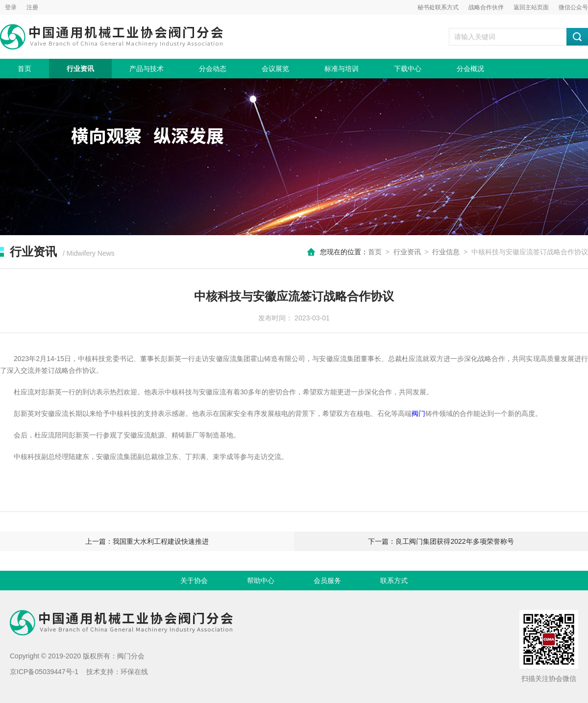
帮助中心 (261, 581)
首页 (24, 69)
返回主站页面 (531, 7)
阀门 (418, 413)
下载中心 (408, 69)
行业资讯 (80, 69)
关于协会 (194, 581)
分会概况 (470, 69)
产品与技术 (147, 69)
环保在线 (134, 672)
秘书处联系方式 (438, 7)
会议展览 (275, 69)
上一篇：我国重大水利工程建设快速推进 (147, 541)
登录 (11, 7)
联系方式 (394, 581)
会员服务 (327, 581)
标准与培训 (342, 69)
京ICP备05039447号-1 (44, 672)
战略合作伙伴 (486, 7)
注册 (32, 7)
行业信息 (446, 252)
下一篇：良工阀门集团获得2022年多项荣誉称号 (441, 541)
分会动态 (213, 69)
